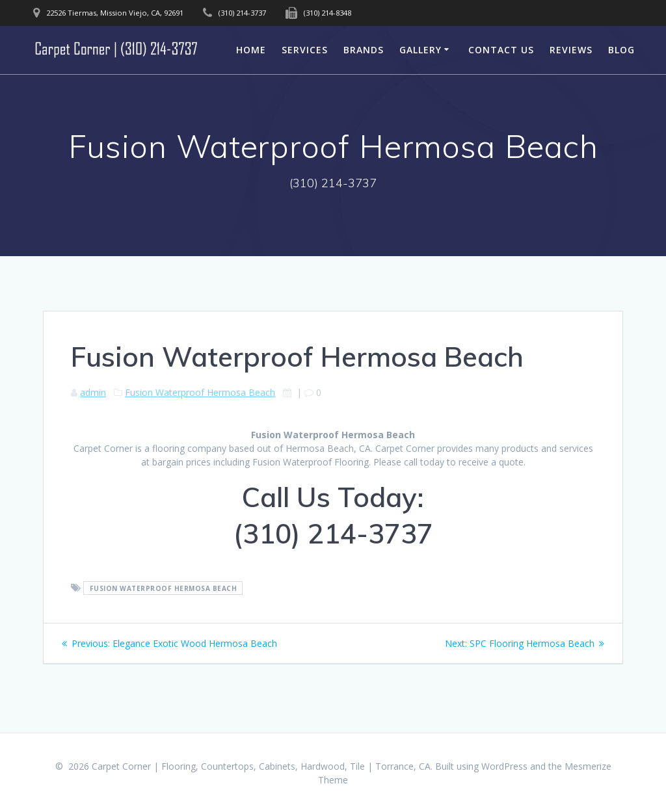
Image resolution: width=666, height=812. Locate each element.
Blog (621, 50)
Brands (364, 50)
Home (251, 50)
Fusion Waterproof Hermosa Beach (200, 392)
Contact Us (501, 50)
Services (305, 50)
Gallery (420, 50)
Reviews (571, 50)
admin (93, 392)
